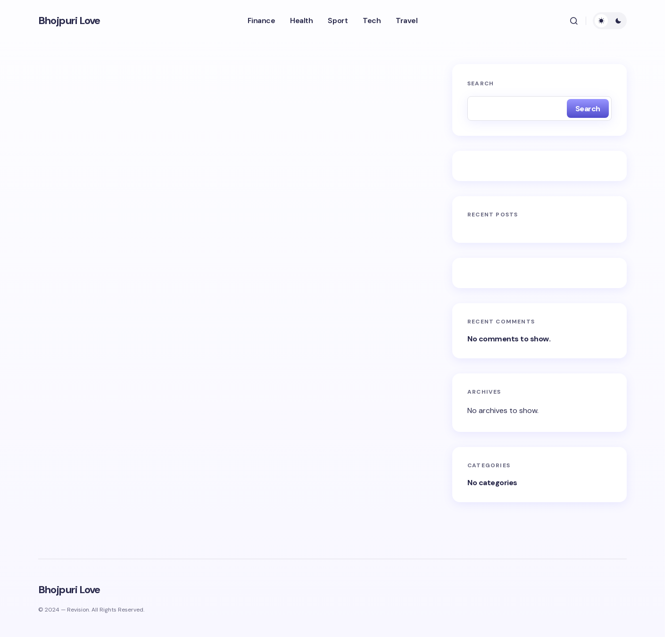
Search (481, 83)
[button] (574, 21)
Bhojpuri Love (69, 21)
